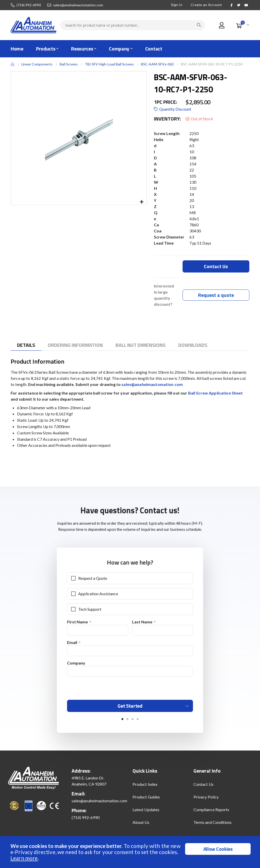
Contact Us (204, 787)
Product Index (145, 787)
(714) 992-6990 (29, 5)
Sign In (177, 5)
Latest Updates (146, 813)
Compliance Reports (211, 813)
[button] (142, 202)
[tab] (26, 346)
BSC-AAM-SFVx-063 (157, 64)
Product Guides (146, 800)
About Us (141, 826)
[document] (131, 852)
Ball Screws (69, 64)
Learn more (24, 858)
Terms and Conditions (213, 826)
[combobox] (133, 25)
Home (12, 64)
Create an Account (206, 5)
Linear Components (37, 64)
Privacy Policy (206, 800)
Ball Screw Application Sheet (216, 394)
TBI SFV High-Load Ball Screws (109, 64)
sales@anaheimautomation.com (78, 5)
